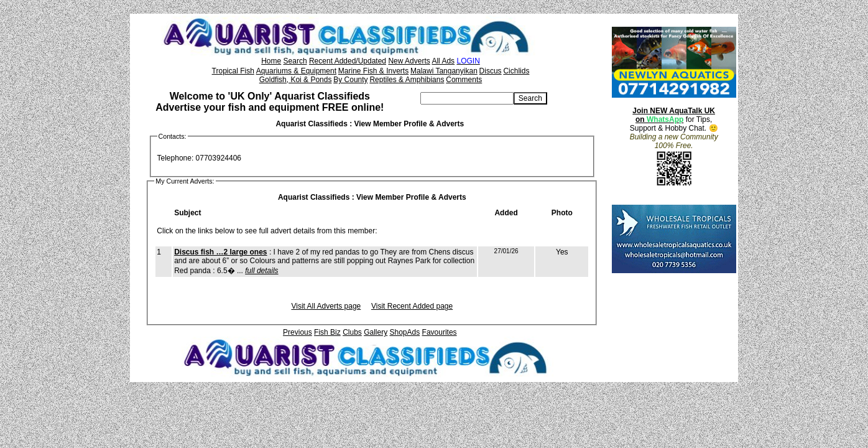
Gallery (376, 332)
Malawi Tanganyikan (444, 71)
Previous (298, 332)
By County (350, 80)
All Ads (443, 61)
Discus (491, 71)
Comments (464, 80)
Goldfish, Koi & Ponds (296, 80)
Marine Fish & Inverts (373, 71)
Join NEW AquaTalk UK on (674, 115)
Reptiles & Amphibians (407, 80)
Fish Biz (327, 332)
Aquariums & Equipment (296, 71)
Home (271, 61)
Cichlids (516, 71)
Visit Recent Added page (412, 306)
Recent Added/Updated (348, 61)
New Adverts (409, 61)
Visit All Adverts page (326, 306)
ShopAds (405, 332)
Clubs (352, 332)
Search (295, 61)
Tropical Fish (233, 71)
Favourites (440, 332)
